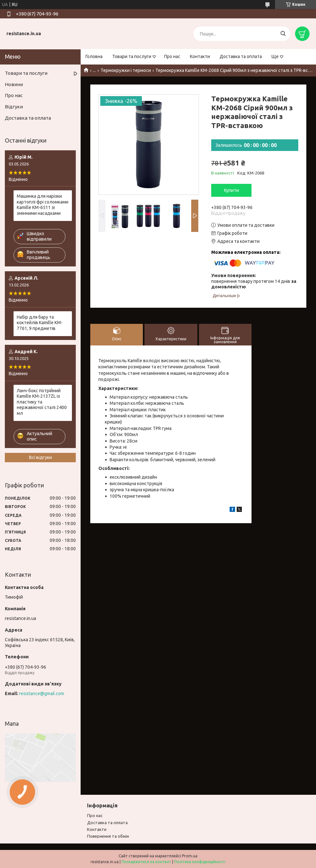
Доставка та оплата (241, 56)
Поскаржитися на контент (146, 862)
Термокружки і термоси (126, 70)
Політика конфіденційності (200, 862)
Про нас (172, 56)
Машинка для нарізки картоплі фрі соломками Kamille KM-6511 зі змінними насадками (43, 205)
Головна (94, 56)
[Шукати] (283, 34)
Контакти (200, 56)
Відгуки (14, 107)
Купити (232, 190)
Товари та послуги (132, 56)
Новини (14, 84)
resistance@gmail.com (42, 693)
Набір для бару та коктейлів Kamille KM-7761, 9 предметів (40, 323)
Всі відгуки (40, 457)
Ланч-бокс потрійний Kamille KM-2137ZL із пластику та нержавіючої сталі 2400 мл (42, 402)
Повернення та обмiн (108, 836)
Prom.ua (190, 856)
